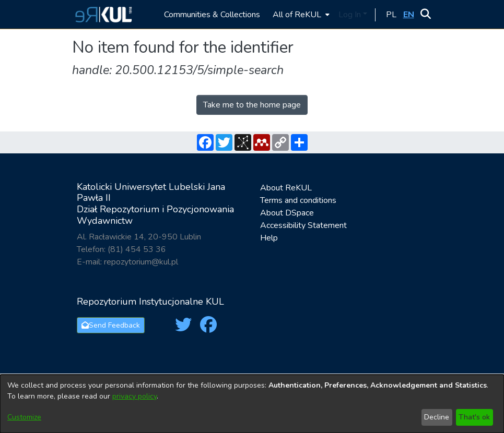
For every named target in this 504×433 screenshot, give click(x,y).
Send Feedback (111, 325)
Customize (24, 417)
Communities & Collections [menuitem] (212, 15)
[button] (102, 14)
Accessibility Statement (303, 225)
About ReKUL (286, 188)
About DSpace (287, 213)
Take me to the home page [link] (252, 105)
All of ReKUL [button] (297, 15)
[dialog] (252, 404)
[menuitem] (300, 14)
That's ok (474, 417)
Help (269, 238)
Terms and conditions (298, 200)
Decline (437, 417)
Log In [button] (351, 15)
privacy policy (134, 396)
